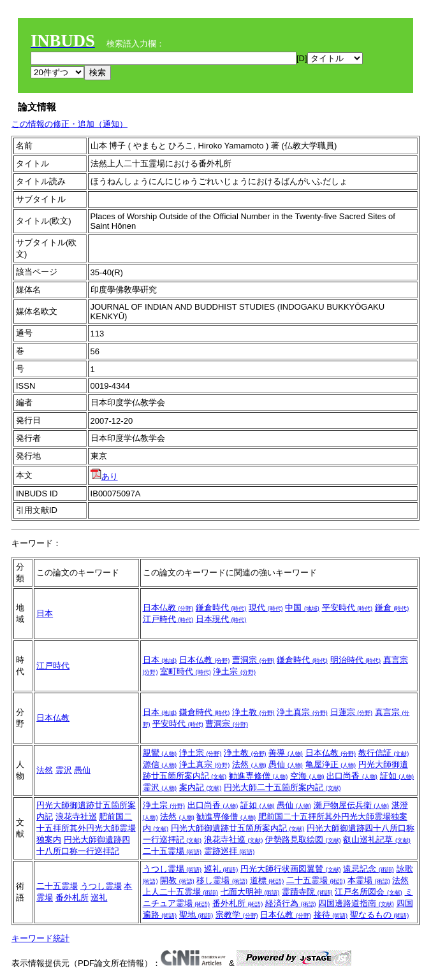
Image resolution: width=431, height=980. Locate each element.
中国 (302, 608)
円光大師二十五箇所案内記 (282, 787)
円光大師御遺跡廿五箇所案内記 (238, 828)
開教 (177, 880)
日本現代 (221, 619)
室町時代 (186, 671)
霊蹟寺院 (307, 892)
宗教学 (237, 915)
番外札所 (72, 897)
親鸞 (160, 753)
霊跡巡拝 (230, 851)
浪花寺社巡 (76, 817)
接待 (331, 915)
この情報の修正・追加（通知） (69, 124)
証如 (397, 776)
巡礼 (99, 897)
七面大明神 (250, 892)
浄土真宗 (302, 712)
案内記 (201, 787)
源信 (160, 764)
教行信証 (384, 753)
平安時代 (347, 608)
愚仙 (82, 770)
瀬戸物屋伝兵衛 (352, 805)
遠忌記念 (369, 869)
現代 (266, 608)
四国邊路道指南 (356, 903)
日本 (45, 613)
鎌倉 (392, 608)
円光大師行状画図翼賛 (291, 869)
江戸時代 (168, 619)
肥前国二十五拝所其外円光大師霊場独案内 (86, 828)
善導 (286, 753)
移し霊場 (222, 880)
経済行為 (291, 903)
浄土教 (253, 712)
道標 (267, 880)
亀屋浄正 (331, 764)
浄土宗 (234, 671)
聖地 (196, 915)
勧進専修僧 (259, 776)
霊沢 (64, 770)
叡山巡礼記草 (377, 839)
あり (104, 476)
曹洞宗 (253, 660)
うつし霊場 (101, 886)
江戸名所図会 (369, 892)
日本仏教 (168, 608)
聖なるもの (380, 915)
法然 (45, 770)
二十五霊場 (172, 851)
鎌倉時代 (221, 608)
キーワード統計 (40, 938)
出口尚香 (352, 776)
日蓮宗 (352, 712)
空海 (307, 776)
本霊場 (369, 880)
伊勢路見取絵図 (303, 839)
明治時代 (356, 660)
